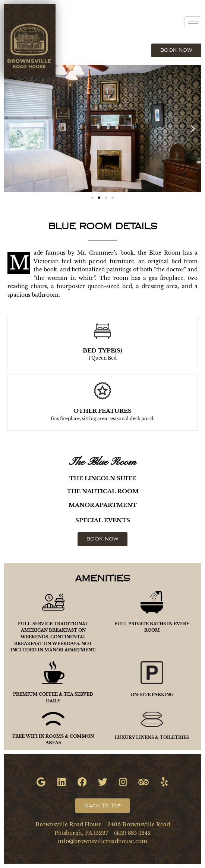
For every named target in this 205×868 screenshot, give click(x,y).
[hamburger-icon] (193, 22)
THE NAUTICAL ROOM (103, 491)
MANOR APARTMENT (103, 505)
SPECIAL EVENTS (103, 520)
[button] (12, 128)
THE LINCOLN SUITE (103, 478)
